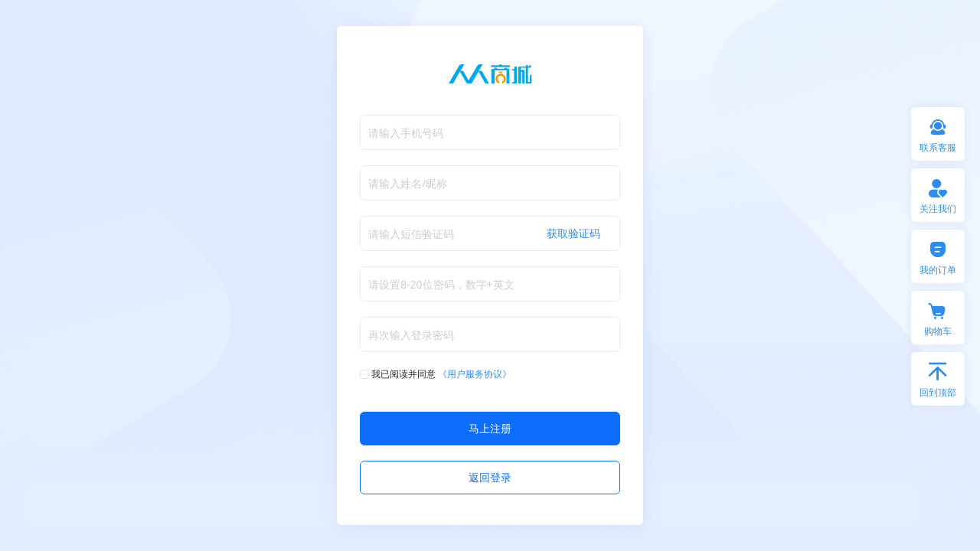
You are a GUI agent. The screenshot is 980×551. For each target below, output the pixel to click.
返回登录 (490, 477)
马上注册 (490, 428)
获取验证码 (573, 233)
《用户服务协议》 (475, 374)
